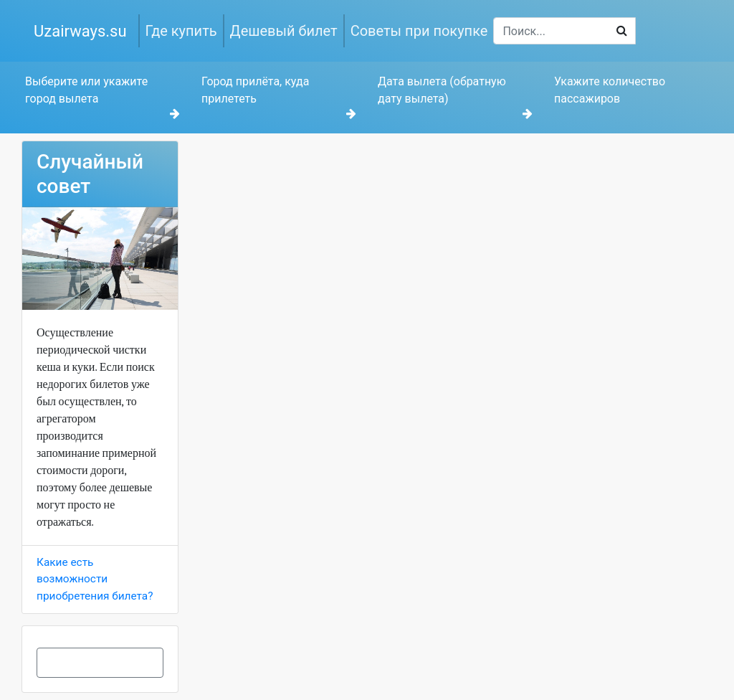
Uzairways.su (80, 31)
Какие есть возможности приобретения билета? (95, 579)
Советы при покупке (419, 31)
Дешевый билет (284, 31)
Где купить (181, 31)
